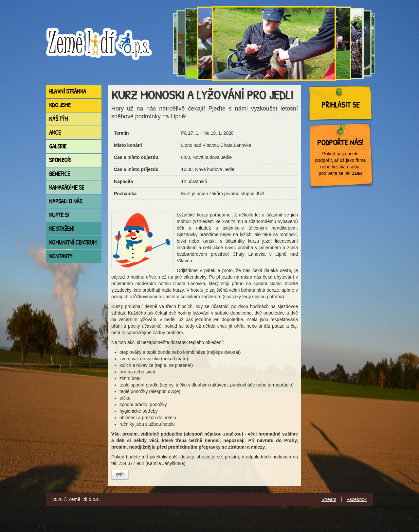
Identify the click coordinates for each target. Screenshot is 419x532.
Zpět (120, 475)
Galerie (58, 146)
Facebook (357, 499)
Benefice (60, 174)
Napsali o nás (66, 201)
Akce (55, 133)
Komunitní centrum (73, 242)
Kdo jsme (60, 105)
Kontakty (61, 256)
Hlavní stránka (68, 91)
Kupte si (59, 215)
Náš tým (59, 119)
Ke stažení (62, 229)
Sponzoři (60, 160)
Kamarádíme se (67, 188)
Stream (329, 499)
